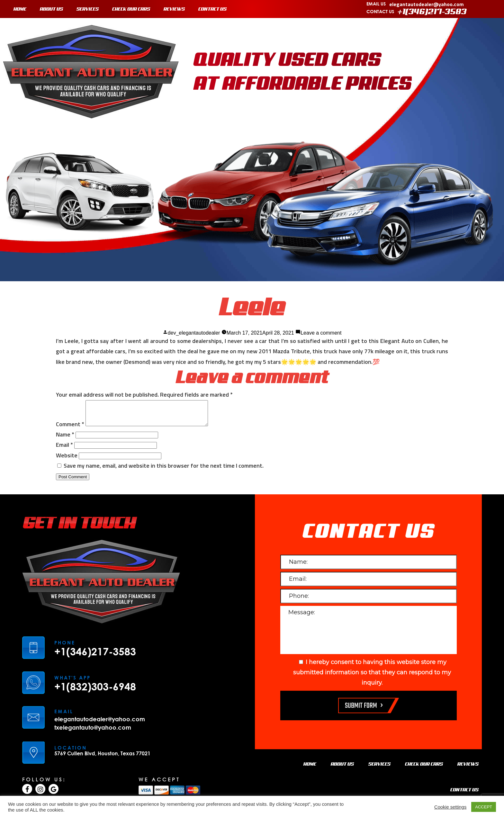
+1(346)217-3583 (432, 12)
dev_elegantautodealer (194, 333)
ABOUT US (51, 9)
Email (64, 449)
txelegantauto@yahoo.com (93, 732)
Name (65, 439)
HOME (20, 9)
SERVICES (88, 9)
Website (67, 460)
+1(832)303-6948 (95, 691)
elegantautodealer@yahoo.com (427, 4)
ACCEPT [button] (484, 807)
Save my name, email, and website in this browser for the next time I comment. (164, 470)
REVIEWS (174, 9)
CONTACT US (212, 9)
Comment (70, 429)
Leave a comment (321, 333)
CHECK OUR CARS (131, 9)
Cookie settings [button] (450, 807)
